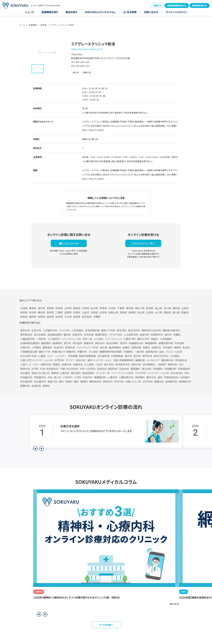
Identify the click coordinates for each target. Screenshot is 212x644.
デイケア (70, 360)
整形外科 (151, 377)
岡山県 (141, 312)
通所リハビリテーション (99, 360)
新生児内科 (134, 330)
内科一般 (87, 339)
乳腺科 (186, 347)
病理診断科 (101, 335)
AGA (181, 364)
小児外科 (68, 377)
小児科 (78, 377)
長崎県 (50, 317)
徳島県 (167, 312)
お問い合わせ (151, 12)
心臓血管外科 (126, 377)
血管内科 (77, 335)
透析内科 (136, 364)
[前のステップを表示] (35, 449)
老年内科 (119, 381)
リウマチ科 (140, 373)
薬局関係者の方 (200, 5)
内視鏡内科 (170, 369)
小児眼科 (36, 347)
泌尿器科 (185, 377)
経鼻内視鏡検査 (87, 356)
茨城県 (86, 308)
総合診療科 (112, 343)
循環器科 (135, 369)
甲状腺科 (77, 343)
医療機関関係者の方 (177, 5)
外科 (50, 377)
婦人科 (58, 377)
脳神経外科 (185, 381)
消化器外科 (40, 381)
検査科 (155, 339)
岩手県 (41, 308)
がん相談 (89, 364)
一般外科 (41, 339)
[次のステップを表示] (41, 449)
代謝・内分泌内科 (69, 369)
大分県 (68, 317)
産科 (61, 381)
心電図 (42, 356)
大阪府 (86, 312)
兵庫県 (94, 312)
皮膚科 (69, 381)
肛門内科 (59, 360)
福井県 (176, 308)
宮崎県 (77, 317)
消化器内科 (26, 381)
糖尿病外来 (167, 360)
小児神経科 (166, 339)
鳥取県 (123, 312)
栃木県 (94, 308)
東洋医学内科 (123, 364)
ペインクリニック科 (71, 339)
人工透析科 (54, 339)
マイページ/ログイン (176, 12)
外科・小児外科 (88, 369)
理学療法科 (26, 335)
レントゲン (61, 356)
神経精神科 (151, 343)
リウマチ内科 (115, 335)
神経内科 (172, 364)
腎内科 (137, 356)
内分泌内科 (177, 373)
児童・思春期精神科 (123, 360)
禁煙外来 (25, 369)
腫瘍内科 (145, 335)
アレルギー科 (103, 373)
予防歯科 (167, 347)
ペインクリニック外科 (87, 347)
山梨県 (185, 308)
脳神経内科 (171, 381)
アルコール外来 (174, 352)
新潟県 (44, 25)
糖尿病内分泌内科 (152, 330)
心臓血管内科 (28, 339)
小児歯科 (175, 356)
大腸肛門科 (130, 339)
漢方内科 (147, 369)
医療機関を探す (50, 12)
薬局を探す (71, 12)
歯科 (160, 377)
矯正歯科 (76, 373)
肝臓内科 (82, 352)
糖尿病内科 (95, 381)
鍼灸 (162, 352)
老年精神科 (149, 364)
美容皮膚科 (88, 373)
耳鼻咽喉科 (184, 369)
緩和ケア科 (45, 352)
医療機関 (33, 25)
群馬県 (103, 308)
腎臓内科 (25, 386)
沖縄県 (97, 317)
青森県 (33, 308)
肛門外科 (148, 381)
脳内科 (168, 335)
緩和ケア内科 (108, 330)
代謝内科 (25, 347)
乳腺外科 (124, 369)
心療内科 (113, 377)
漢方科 (67, 343)
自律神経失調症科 (30, 343)
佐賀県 (41, 317)
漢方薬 (104, 347)
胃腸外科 (89, 343)
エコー (50, 356)
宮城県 (50, 308)
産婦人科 (52, 381)
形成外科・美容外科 (107, 369)
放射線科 (140, 377)
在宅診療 (89, 335)
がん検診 (93, 352)
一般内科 (139, 352)
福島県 (77, 308)
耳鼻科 (146, 347)
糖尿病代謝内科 (171, 330)
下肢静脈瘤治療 (29, 352)
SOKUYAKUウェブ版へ (143, 243)
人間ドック (26, 364)
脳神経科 (57, 343)
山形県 (68, 308)
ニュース (29, 12)
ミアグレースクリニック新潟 (62, 25)
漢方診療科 (40, 335)
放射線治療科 (55, 335)
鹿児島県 (87, 317)
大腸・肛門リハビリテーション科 (37, 360)
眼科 (76, 381)
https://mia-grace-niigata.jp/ (85, 49)
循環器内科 (100, 377)
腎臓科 (177, 335)
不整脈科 (128, 352)
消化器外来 (103, 356)
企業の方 (157, 5)
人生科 (99, 364)
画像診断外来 (166, 343)
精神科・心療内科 (60, 373)
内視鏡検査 (117, 356)
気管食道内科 (171, 377)
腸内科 (67, 335)
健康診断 (140, 360)
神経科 (178, 347)
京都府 (77, 312)
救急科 (124, 343)
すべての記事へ (106, 625)
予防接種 (72, 356)
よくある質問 (130, 12)
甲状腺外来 (181, 360)
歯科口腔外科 (161, 356)
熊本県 (59, 317)
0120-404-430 (71, 243)
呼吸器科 (158, 369)
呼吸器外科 (40, 377)
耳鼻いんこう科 (133, 381)
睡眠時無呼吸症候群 (111, 352)
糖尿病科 (46, 343)
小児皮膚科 (77, 330)
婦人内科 (109, 364)
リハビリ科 (64, 330)
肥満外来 (70, 347)
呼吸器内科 (26, 377)
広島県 (150, 312)
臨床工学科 (143, 339)
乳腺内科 (59, 347)
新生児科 (122, 330)
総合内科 (81, 360)
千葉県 (121, 308)
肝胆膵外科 (157, 335)
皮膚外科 (67, 364)
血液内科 (36, 386)
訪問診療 (136, 347)
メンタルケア (153, 360)
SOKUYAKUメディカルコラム (100, 12)
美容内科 (100, 343)
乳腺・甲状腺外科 (49, 369)
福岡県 (33, 317)
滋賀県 (68, 312)
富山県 (159, 308)
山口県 (159, 312)
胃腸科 (57, 364)
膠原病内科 (152, 352)
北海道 (24, 308)
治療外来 (78, 364)
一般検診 (161, 364)
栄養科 (126, 347)
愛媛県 (185, 312)
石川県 (167, 308)
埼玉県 (112, 308)
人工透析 (98, 339)
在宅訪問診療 (92, 330)
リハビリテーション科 (158, 373)
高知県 (24, 317)
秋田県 (59, 308)
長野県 (24, 312)
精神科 (84, 381)
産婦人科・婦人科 (41, 373)
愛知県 (50, 312)
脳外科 (128, 356)
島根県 (132, 312)
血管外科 (156, 347)
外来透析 (179, 343)
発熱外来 (25, 330)
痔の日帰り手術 (28, 356)
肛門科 (35, 369)
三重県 (59, 312)
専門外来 (147, 356)
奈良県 (103, 312)
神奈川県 (140, 308)
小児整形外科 (50, 330)
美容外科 (108, 381)
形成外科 (88, 377)
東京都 (130, 308)
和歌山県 (113, 312)
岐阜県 (33, 312)
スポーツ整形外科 (42, 364)
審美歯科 (48, 347)
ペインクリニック (113, 339)
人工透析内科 (131, 335)
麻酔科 (46, 386)
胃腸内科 (159, 381)
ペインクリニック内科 (122, 373)
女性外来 (36, 330)
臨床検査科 (115, 347)
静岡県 (41, 312)
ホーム (22, 25)
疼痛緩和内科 (136, 343)
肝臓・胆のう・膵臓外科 (64, 352)
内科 (187, 373)
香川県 (176, 312)
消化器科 (25, 373)
